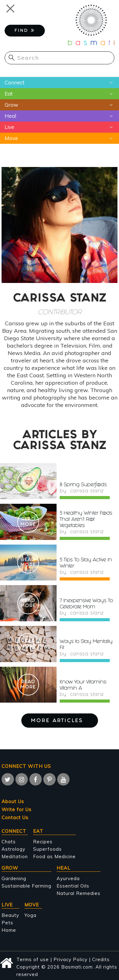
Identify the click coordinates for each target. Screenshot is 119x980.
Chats (9, 842)
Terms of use (33, 959)
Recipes (43, 842)
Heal (10, 116)
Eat (9, 94)
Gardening (14, 878)
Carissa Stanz (87, 491)
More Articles (60, 721)
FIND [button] (25, 30)
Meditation (15, 856)
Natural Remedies (79, 893)
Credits (101, 959)
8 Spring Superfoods (83, 485)
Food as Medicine (54, 856)
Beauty (10, 915)
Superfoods (47, 849)
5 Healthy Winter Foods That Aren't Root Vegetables (86, 520)
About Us (13, 801)
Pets (7, 923)
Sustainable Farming (26, 886)
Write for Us (17, 809)
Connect (15, 82)
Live (9, 127)
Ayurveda (68, 878)
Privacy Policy (70, 959)
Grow (11, 105)
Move (11, 138)
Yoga (30, 915)
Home (9, 930)
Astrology (13, 849)
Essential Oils (73, 886)
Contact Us (15, 817)
